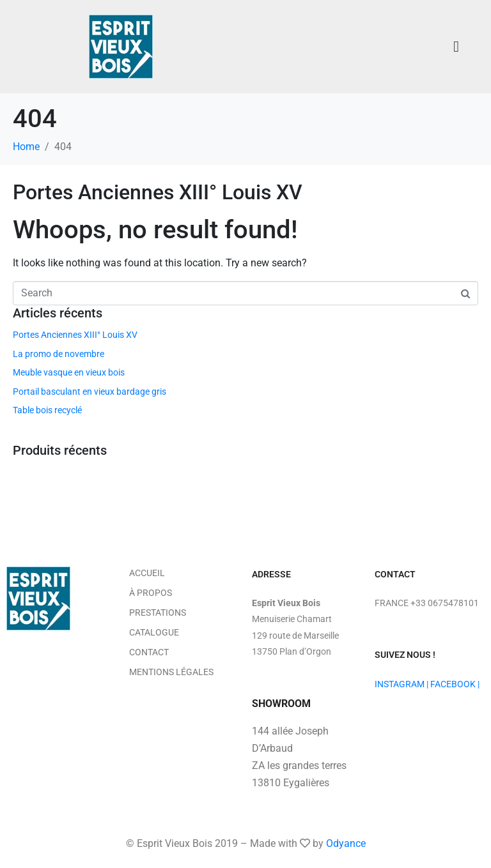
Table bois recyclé (47, 410)
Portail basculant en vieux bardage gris (90, 392)
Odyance (346, 843)
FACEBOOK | (455, 684)
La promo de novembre (58, 354)
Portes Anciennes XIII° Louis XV (158, 192)
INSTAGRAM (400, 684)
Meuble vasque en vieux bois (69, 372)
